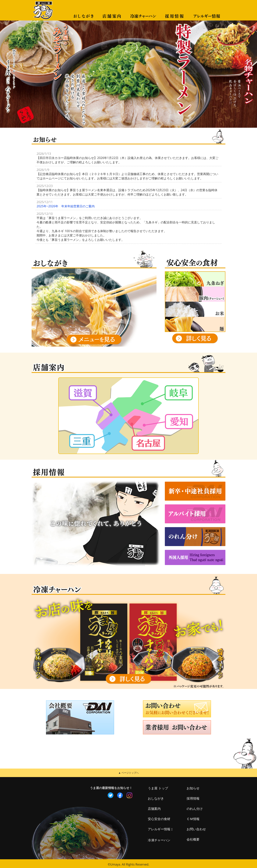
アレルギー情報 (160, 828)
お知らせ (193, 787)
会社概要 (193, 838)
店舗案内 (155, 807)
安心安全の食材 (160, 817)
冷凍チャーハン (160, 838)
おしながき (156, 797)
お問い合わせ (197, 828)
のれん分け (195, 807)
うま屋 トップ (158, 787)
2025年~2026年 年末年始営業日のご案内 (65, 206)
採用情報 (193, 797)
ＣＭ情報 (193, 817)
